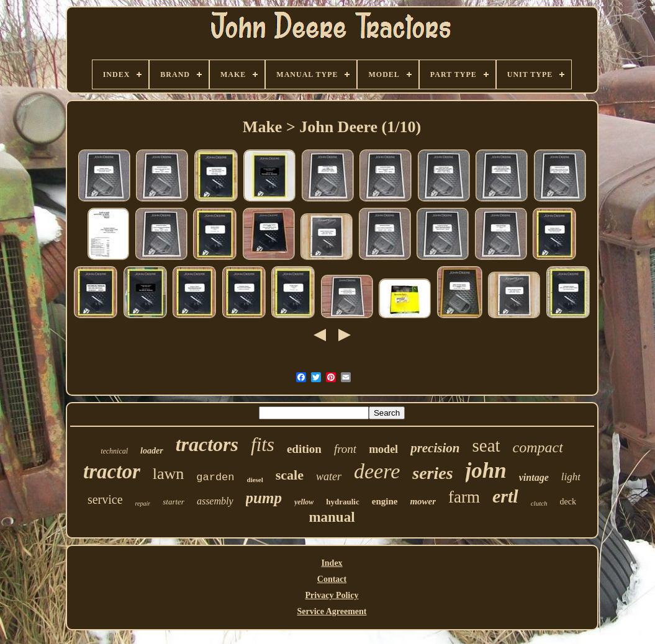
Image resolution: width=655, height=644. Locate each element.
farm (464, 497)
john (486, 471)
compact (538, 447)
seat (486, 445)
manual (332, 517)
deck (568, 502)
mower (423, 501)
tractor (112, 472)
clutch (539, 503)
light (571, 477)
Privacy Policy (332, 595)
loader (152, 451)
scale (290, 475)
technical (114, 451)
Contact (332, 579)
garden (215, 477)
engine (385, 501)
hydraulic (342, 502)
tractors (207, 444)
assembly (215, 501)
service (105, 499)
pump (264, 498)
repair (143, 503)
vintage (534, 477)
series (432, 473)
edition (304, 449)
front (345, 449)
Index (332, 563)
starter (174, 502)
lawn (169, 474)
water (329, 476)
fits (263, 445)
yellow (304, 502)
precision (435, 448)
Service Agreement (332, 611)
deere (377, 471)
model (383, 449)
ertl (505, 496)
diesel (255, 480)
